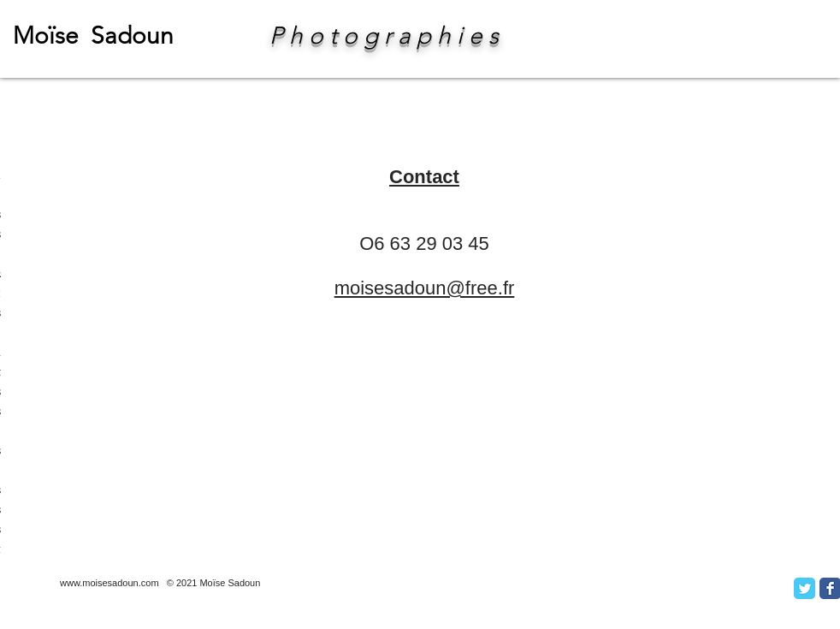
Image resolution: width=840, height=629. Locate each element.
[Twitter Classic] (805, 588)
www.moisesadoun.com (109, 583)
